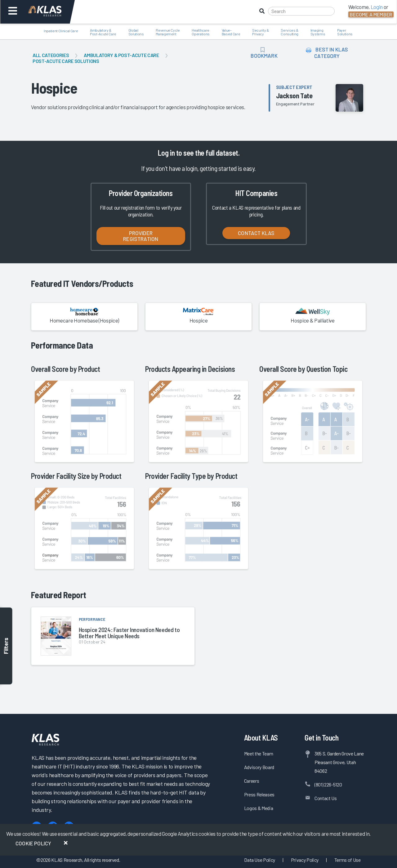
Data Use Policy (260, 860)
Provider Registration (141, 236)
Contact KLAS (256, 233)
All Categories (51, 55)
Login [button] (377, 7)
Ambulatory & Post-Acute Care (121, 55)
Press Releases (259, 794)
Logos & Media (259, 808)
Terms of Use (348, 860)
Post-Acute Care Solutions (66, 61)
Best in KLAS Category (327, 53)
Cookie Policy (33, 843)
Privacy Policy (305, 860)
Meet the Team (259, 753)
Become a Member (371, 14)
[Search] (301, 11)
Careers (252, 781)
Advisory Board (259, 767)
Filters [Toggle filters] (6, 646)
